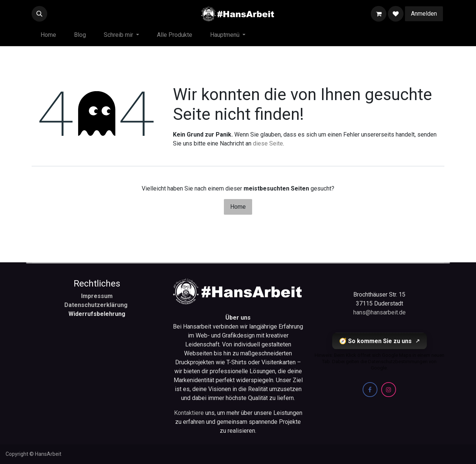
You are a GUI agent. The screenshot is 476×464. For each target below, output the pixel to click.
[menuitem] (48, 35)
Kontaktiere (190, 413)
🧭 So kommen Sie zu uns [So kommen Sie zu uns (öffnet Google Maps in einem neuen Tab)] (379, 341)
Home (238, 207)
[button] (39, 14)
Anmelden (424, 14)
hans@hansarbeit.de (379, 312)
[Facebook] (370, 390)
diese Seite (268, 143)
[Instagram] (389, 390)
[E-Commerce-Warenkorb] (379, 14)
